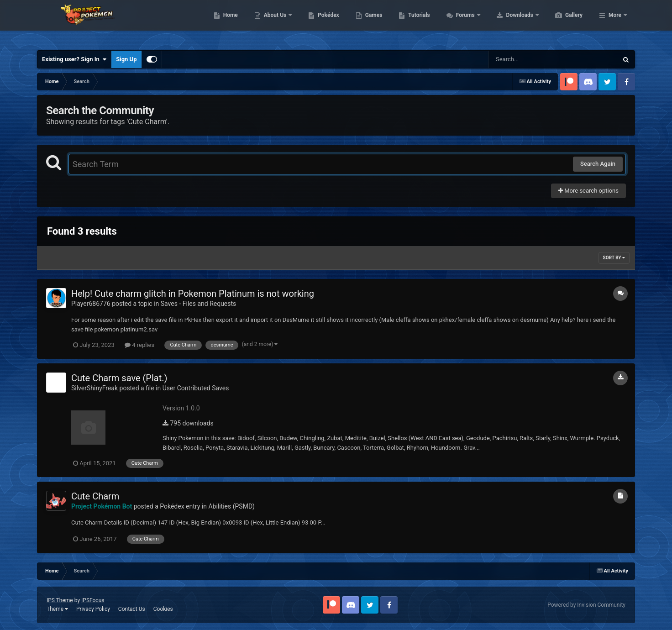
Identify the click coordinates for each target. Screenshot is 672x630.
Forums (509, 23)
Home (274, 23)
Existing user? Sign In (74, 59)
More (615, 23)
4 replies (139, 345)
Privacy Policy (93, 609)
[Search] (530, 59)
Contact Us (132, 609)
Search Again (598, 164)
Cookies (163, 609)
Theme (57, 609)
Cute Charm (95, 496)
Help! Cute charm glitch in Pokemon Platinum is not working (193, 294)
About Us (319, 23)
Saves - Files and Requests (199, 304)
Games (417, 23)
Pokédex (372, 23)
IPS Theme (60, 600)
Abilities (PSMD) (231, 506)
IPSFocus (93, 600)
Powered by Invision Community (586, 605)
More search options (588, 191)
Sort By (614, 258)
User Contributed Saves (196, 388)
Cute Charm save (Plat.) (119, 378)
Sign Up (126, 59)
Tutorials (462, 23)
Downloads (564, 23)
